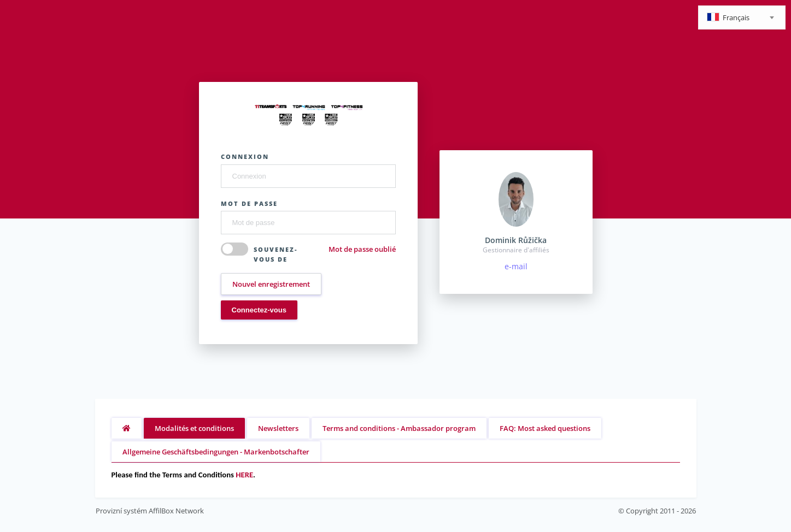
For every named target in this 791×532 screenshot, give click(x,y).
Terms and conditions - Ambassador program (399, 428)
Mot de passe (249, 203)
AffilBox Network (176, 511)
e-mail (516, 266)
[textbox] (742, 18)
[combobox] (742, 17)
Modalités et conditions (194, 428)
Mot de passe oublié (362, 249)
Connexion (245, 156)
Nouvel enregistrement (271, 284)
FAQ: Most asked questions (545, 428)
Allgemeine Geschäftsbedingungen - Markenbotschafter (216, 452)
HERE (244, 475)
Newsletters (278, 428)
